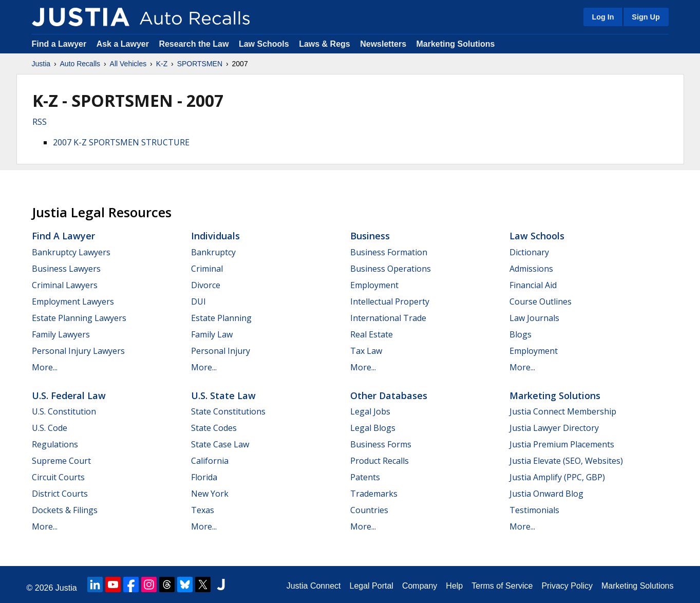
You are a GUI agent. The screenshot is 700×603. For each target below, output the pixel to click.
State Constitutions (228, 411)
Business (370, 236)
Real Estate (372, 334)
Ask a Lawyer (124, 44)
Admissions (531, 269)
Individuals (215, 236)
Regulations (55, 444)
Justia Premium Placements (562, 444)
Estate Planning (221, 318)
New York (210, 494)
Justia (41, 64)
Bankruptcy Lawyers (71, 252)
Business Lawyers (66, 269)
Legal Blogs (373, 428)
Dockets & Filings (65, 510)
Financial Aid (533, 285)
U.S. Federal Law (69, 395)
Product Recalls (380, 461)
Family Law (212, 334)
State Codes (214, 428)
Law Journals (534, 318)
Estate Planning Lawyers (79, 318)
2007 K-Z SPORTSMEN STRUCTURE (121, 142)
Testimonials (534, 510)
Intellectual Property (390, 301)
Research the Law (194, 44)
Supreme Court (61, 461)
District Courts (60, 494)
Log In (603, 17)
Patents (365, 477)
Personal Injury (221, 351)
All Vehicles (128, 64)
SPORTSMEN (200, 64)
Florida (204, 477)
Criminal (207, 269)
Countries (369, 510)
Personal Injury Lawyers (78, 351)
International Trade (388, 318)
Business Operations (391, 269)
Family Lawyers (61, 334)
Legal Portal (371, 586)
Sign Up (646, 17)
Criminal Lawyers (65, 285)
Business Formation (389, 252)
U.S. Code (50, 428)
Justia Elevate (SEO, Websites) (566, 461)
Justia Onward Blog (546, 494)
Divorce (206, 285)
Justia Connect (314, 586)
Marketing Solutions (455, 44)
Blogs (521, 334)
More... (45, 367)
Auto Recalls (80, 64)
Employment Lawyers (73, 301)
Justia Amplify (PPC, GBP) (557, 477)
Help (454, 586)
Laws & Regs (325, 44)
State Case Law (220, 444)
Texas (203, 510)
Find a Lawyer (59, 44)
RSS (40, 122)
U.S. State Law (223, 395)
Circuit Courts (58, 477)
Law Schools (264, 44)
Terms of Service (502, 586)
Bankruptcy (213, 252)
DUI (198, 301)
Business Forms (381, 444)
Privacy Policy (567, 586)
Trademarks (374, 494)
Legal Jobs (370, 411)
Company (420, 586)
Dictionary (529, 252)
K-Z (162, 64)
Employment (374, 285)
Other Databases (389, 395)
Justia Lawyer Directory (554, 428)
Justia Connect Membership (563, 411)
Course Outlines (541, 301)
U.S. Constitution (64, 411)
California (210, 461)
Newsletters (383, 44)
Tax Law (366, 351)
